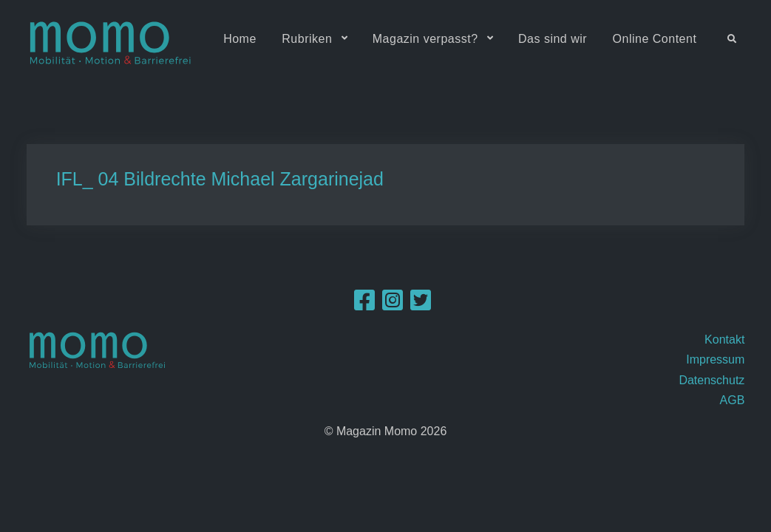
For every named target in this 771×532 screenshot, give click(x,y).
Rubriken (307, 39)
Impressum (715, 359)
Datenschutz (711, 380)
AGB (733, 400)
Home (240, 39)
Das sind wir (553, 39)
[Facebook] (364, 305)
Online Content (655, 39)
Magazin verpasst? (425, 39)
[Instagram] (393, 305)
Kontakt (724, 340)
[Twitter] (421, 305)
